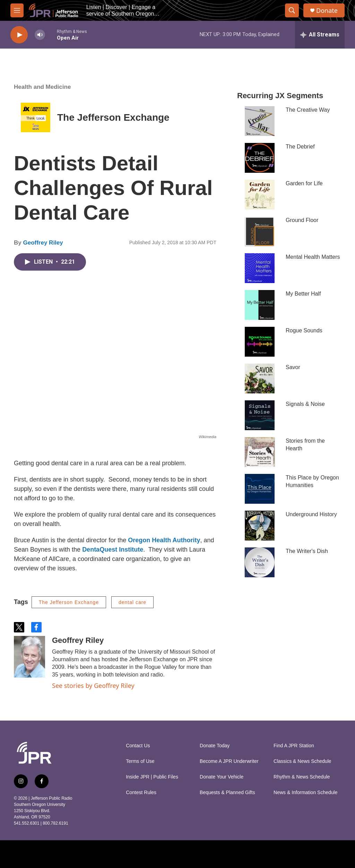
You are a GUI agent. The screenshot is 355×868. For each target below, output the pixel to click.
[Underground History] (260, 526)
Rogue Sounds (304, 330)
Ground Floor (302, 220)
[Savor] (260, 378)
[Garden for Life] (260, 195)
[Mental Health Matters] (260, 268)
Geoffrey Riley (43, 243)
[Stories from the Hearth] (260, 452)
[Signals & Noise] (260, 415)
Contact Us (138, 746)
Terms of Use (140, 761)
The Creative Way (308, 110)
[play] (19, 35)
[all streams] (320, 35)
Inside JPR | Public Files (152, 777)
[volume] (40, 35)
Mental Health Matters (313, 257)
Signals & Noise (305, 404)
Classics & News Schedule (302, 761)
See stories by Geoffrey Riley (93, 686)
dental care (132, 602)
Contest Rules (141, 793)
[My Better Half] (260, 305)
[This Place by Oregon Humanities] (260, 489)
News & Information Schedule (305, 793)
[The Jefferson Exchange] (36, 117)
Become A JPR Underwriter (229, 761)
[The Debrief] (260, 158)
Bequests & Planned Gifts (227, 793)
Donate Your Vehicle (222, 777)
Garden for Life (304, 183)
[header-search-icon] (292, 10)
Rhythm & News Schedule (302, 777)
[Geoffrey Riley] (29, 657)
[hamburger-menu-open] (17, 10)
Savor (293, 367)
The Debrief (300, 147)
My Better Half (303, 294)
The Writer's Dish (307, 551)
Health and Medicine (42, 87)
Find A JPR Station (294, 746)
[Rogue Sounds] (260, 342)
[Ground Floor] (260, 231)
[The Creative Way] (260, 121)
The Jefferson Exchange (113, 117)
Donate (327, 11)
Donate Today (215, 746)
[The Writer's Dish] (260, 562)
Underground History (311, 514)
